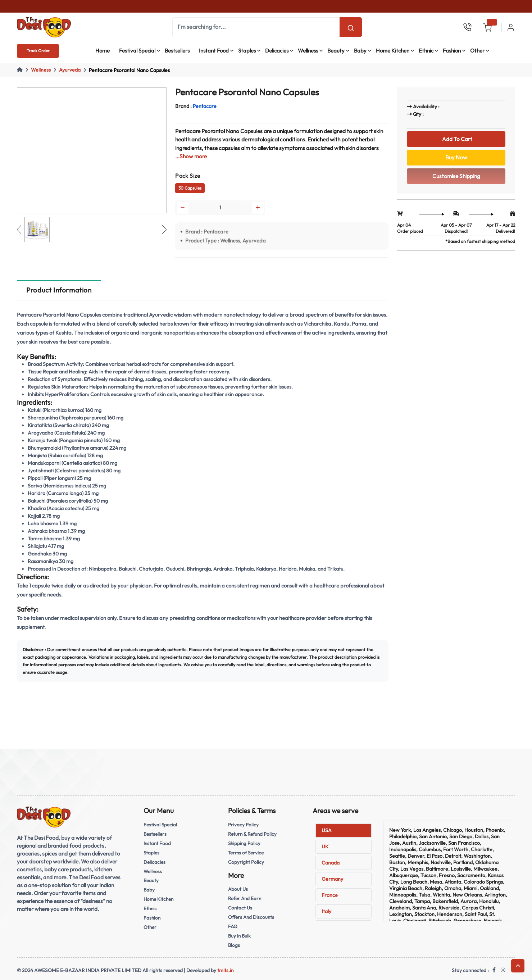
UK (325, 847)
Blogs (234, 945)
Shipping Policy (244, 843)
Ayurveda (70, 70)
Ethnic (426, 51)
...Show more (191, 156)
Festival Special (137, 51)
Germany (332, 879)
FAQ (233, 926)
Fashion (452, 51)
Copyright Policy (246, 862)
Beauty (336, 51)
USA (327, 830)
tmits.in (226, 970)
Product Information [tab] (59, 290)
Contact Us (240, 908)
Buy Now (456, 157)
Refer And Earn (245, 898)
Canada (331, 863)
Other (477, 51)
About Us (238, 889)
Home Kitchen (393, 51)
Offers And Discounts (251, 917)
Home (103, 51)
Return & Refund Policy (252, 834)
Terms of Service (246, 853)
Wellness (308, 51)
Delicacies (277, 51)
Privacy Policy (243, 825)
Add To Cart (456, 139)
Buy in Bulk (239, 936)
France (330, 895)
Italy (326, 911)
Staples (247, 51)
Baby (360, 51)
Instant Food (214, 51)
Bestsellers (177, 51)
